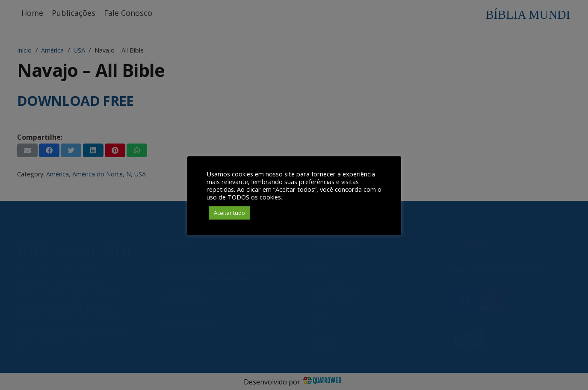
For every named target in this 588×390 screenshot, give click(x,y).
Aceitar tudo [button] (229, 213)
